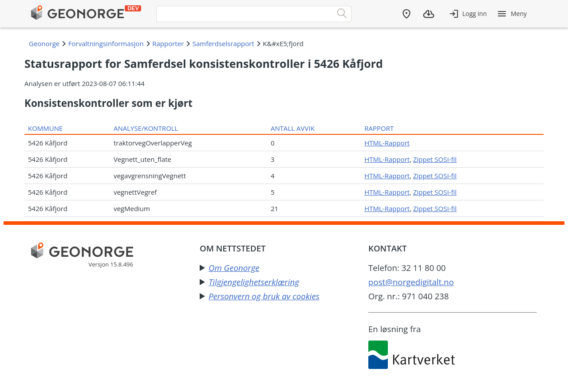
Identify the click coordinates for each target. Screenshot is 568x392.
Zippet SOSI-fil (435, 159)
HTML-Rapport (387, 143)
